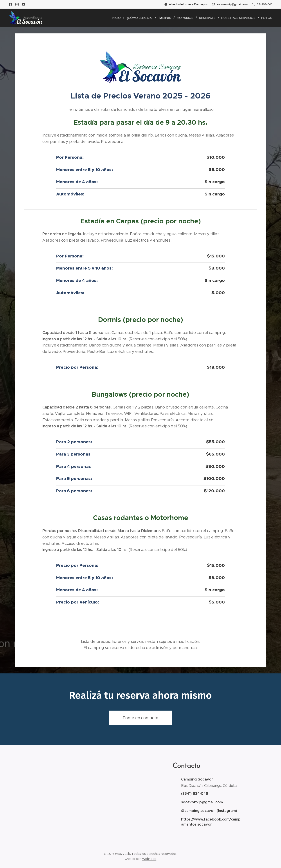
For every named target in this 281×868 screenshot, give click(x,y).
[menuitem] (118, 18)
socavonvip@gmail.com (232, 4)
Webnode (149, 859)
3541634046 (265, 4)
